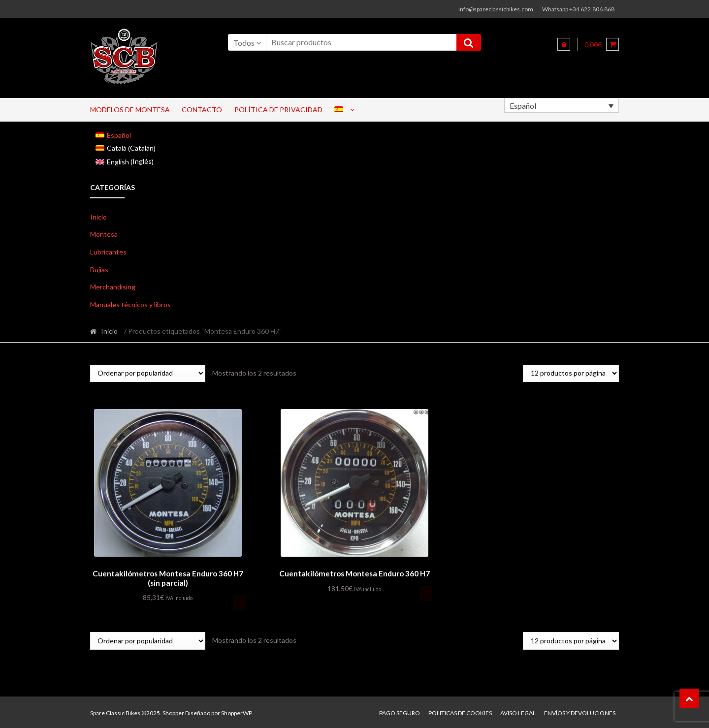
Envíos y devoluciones (580, 712)
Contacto (202, 110)
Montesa (104, 234)
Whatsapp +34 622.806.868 (578, 9)
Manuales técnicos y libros (130, 304)
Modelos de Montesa (130, 110)
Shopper (173, 712)
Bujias (99, 269)
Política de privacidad (278, 110)
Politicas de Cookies (460, 712)
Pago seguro (400, 712)
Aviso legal (518, 712)
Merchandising (113, 287)
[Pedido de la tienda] (148, 373)
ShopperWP (236, 712)
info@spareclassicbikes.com (496, 9)
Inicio (98, 217)
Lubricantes (108, 252)
